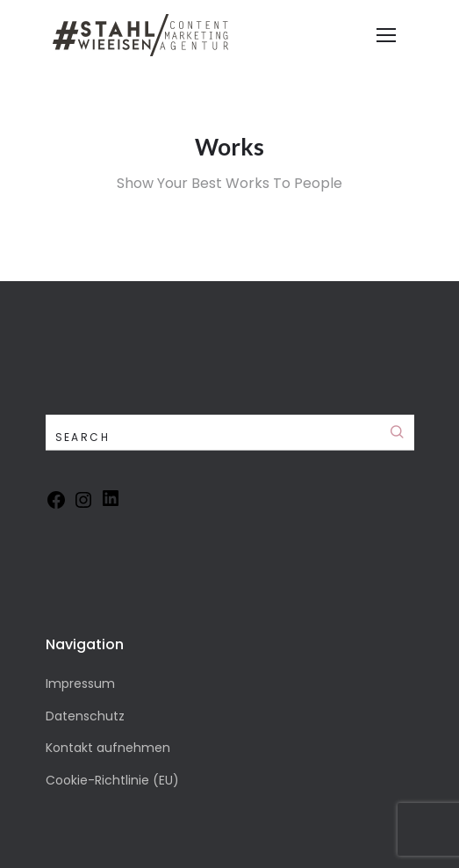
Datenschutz (85, 716)
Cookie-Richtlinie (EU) (112, 780)
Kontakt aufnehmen (108, 748)
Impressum (80, 684)
